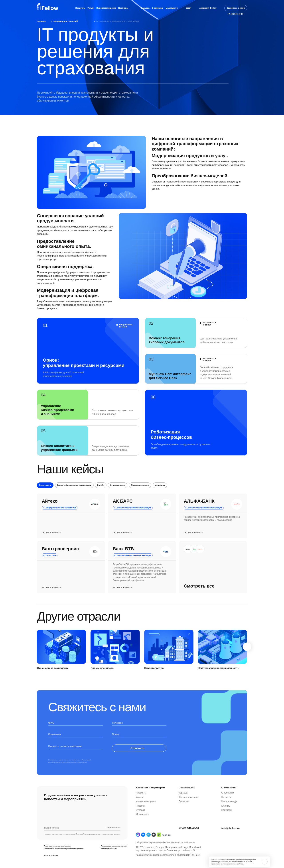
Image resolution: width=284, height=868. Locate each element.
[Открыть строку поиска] (221, 8)
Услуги (91, 8)
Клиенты (226, 813)
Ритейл (101, 492)
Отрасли (140, 817)
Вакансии (184, 809)
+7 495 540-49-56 (189, 835)
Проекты (140, 813)
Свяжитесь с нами (236, 8)
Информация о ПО (109, 856)
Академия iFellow (208, 8)
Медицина (160, 492)
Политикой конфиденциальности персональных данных (70, 768)
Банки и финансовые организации (74, 492)
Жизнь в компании (188, 804)
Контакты (226, 804)
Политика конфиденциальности (57, 853)
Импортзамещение (146, 809)
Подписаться (113, 835)
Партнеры (123, 8)
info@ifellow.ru (231, 835)
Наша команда (229, 809)
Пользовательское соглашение (114, 853)
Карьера (145, 8)
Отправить (139, 755)
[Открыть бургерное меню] (188, 8)
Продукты (80, 8)
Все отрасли (45, 492)
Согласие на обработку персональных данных (64, 856)
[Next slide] (247, 654)
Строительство (118, 492)
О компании (158, 8)
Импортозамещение (106, 8)
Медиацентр (172, 8)
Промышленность (140, 492)
